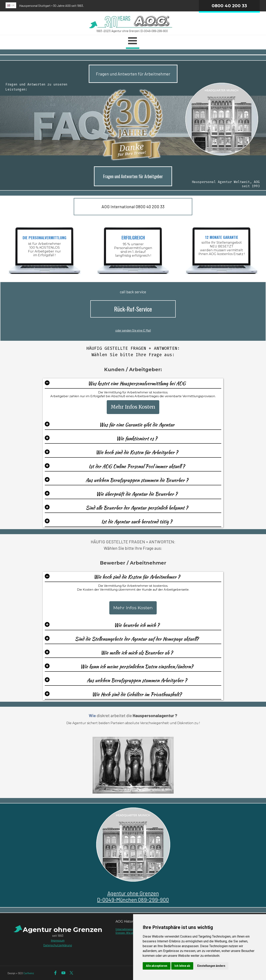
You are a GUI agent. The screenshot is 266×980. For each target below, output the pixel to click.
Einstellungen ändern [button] (211, 966)
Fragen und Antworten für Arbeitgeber (133, 176)
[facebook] (55, 973)
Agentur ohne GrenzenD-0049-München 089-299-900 (133, 896)
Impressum (58, 940)
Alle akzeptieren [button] (157, 966)
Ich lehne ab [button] (182, 966)
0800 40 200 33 (229, 6)
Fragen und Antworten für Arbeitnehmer (133, 74)
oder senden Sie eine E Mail (133, 330)
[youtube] (63, 973)
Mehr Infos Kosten (133, 407)
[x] (71, 973)
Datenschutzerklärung (58, 945)
